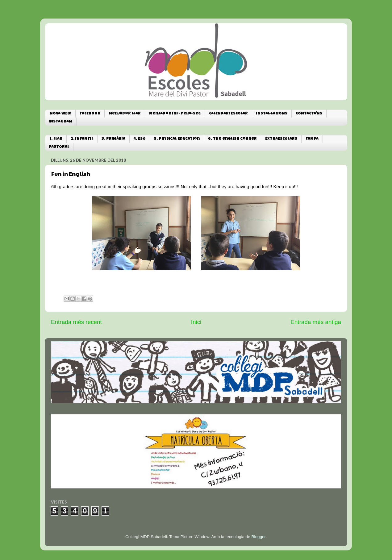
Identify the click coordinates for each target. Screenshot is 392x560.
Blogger (258, 537)
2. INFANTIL (82, 139)
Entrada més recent (76, 322)
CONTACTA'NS (309, 114)
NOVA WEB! (60, 114)
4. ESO (140, 139)
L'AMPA (312, 139)
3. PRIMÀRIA (113, 139)
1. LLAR (56, 139)
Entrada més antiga (316, 322)
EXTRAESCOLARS (281, 139)
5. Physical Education (177, 139)
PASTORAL (59, 147)
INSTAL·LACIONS (272, 114)
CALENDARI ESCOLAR (228, 114)
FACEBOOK (90, 114)
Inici (196, 322)
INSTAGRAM (60, 122)
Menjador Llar (125, 114)
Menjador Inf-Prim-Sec (175, 114)
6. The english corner (232, 139)
